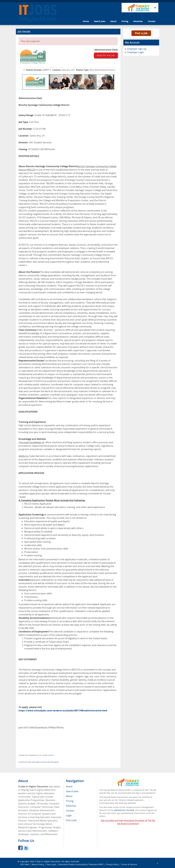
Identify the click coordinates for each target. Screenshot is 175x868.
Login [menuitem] (69, 815)
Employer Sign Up (137, 49)
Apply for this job (106, 55)
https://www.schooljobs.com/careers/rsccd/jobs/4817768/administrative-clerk (63, 711)
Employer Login (136, 52)
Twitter (26, 848)
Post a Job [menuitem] (71, 820)
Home (86, 21)
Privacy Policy (112, 864)
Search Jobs (100, 21)
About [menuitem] (69, 796)
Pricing (125, 21)
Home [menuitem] (69, 786)
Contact (152, 21)
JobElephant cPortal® (124, 810)
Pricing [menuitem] (70, 801)
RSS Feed (25, 864)
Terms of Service (129, 864)
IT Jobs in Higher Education (48, 861)
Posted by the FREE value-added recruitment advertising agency (39, 762)
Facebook (20, 848)
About (113, 21)
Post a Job (141, 33)
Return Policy (38, 864)
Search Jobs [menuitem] (72, 791)
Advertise (138, 21)
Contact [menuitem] (70, 811)
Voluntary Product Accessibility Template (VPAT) (81, 864)
